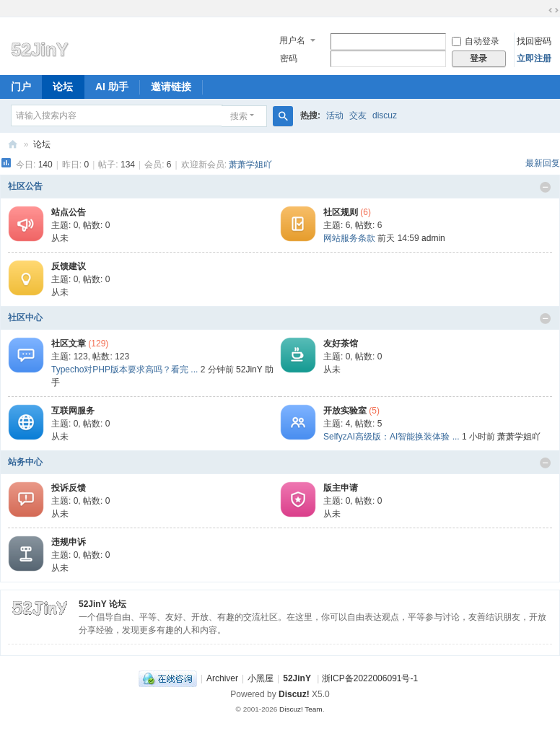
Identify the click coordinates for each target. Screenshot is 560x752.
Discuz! (294, 694)
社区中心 (25, 318)
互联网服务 (73, 411)
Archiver (222, 678)
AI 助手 (112, 87)
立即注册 (534, 58)
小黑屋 (261, 678)
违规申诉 (69, 542)
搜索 (239, 116)
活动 (335, 115)
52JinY (13, 145)
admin (433, 238)
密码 (289, 58)
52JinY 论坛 (102, 604)
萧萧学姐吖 (250, 165)
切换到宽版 (554, 10)
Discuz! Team (301, 709)
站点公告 (69, 212)
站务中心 (25, 462)
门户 (21, 87)
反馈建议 (69, 266)
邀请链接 (171, 87)
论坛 (63, 87)
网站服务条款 (349, 238)
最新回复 (543, 163)
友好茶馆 (341, 344)
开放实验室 (345, 411)
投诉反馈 (69, 488)
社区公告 (25, 186)
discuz (385, 115)
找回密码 (534, 41)
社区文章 (69, 344)
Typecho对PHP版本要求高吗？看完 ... (124, 370)
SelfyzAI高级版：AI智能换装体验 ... (391, 437)
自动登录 (476, 41)
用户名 (292, 40)
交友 (358, 115)
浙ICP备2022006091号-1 (370, 678)
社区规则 (341, 212)
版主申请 (341, 488)
